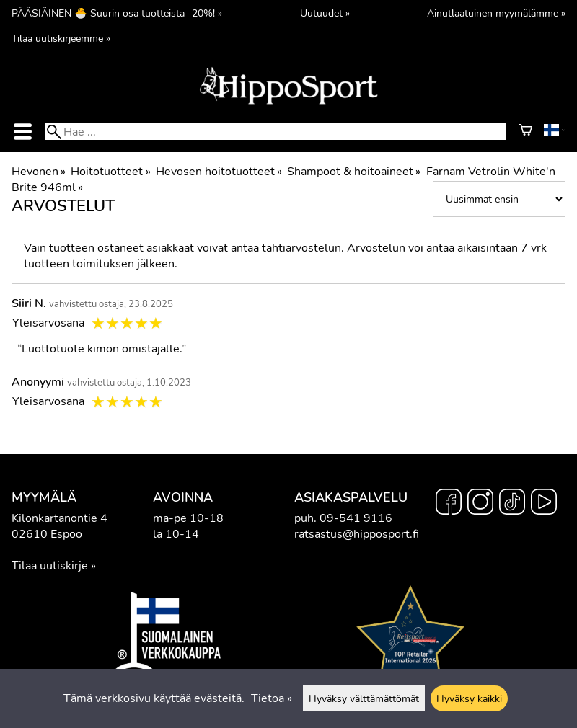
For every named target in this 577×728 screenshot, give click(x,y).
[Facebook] (449, 504)
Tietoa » (272, 698)
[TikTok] (512, 504)
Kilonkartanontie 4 (60, 518)
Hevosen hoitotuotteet (219, 172)
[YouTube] (544, 504)
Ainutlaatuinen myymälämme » (496, 13)
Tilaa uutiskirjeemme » (61, 38)
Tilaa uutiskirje (50, 566)
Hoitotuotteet (110, 172)
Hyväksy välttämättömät (364, 698)
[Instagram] (480, 504)
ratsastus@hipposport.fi (357, 534)
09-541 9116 (356, 518)
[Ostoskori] (525, 132)
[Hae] (276, 132)
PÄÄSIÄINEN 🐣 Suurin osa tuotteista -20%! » (117, 13)
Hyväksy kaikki (469, 698)
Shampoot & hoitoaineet (354, 172)
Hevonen (39, 172)
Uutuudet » (325, 13)
